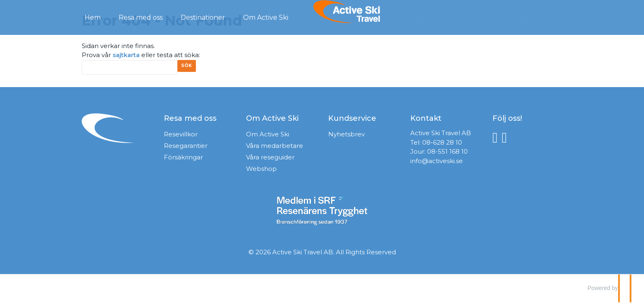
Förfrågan (440, 17)
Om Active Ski (268, 136)
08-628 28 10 (442, 144)
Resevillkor (181, 136)
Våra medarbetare (275, 148)
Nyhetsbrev (346, 136)
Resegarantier (186, 148)
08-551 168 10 (447, 153)
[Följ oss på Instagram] (507, 139)
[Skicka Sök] (190, 68)
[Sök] (130, 68)
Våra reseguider (270, 159)
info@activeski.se (437, 163)
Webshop (261, 171)
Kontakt (488, 17)
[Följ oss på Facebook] (497, 139)
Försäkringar (183, 159)
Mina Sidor (537, 17)
